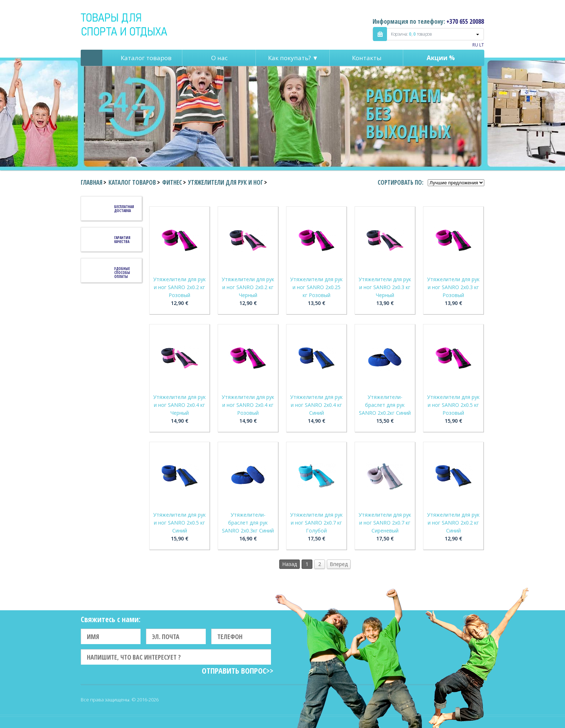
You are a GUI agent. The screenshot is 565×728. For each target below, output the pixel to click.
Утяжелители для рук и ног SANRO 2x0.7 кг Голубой (316, 523)
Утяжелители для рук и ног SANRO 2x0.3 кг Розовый (453, 287)
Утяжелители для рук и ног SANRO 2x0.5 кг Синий (179, 523)
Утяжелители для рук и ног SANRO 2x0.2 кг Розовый (179, 287)
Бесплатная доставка (124, 209)
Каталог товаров (146, 58)
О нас (219, 58)
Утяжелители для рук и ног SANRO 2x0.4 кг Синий (316, 405)
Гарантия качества (122, 240)
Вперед (339, 564)
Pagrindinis (92, 58)
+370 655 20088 (465, 21)
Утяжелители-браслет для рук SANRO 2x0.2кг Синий (385, 405)
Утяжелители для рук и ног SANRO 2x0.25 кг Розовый (316, 287)
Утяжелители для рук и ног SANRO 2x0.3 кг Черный (385, 287)
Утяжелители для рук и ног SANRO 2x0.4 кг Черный (179, 405)
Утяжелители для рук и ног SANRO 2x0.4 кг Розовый (248, 405)
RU (475, 45)
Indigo (124, 25)
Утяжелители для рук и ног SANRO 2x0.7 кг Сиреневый (385, 523)
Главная (92, 182)
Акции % (441, 58)
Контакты (367, 58)
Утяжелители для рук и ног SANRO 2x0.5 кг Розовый (453, 405)
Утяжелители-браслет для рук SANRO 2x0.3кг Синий (248, 523)
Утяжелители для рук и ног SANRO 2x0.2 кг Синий (453, 523)
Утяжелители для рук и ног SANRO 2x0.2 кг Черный (248, 287)
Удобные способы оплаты (122, 273)
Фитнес (172, 182)
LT (482, 45)
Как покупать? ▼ (293, 58)
